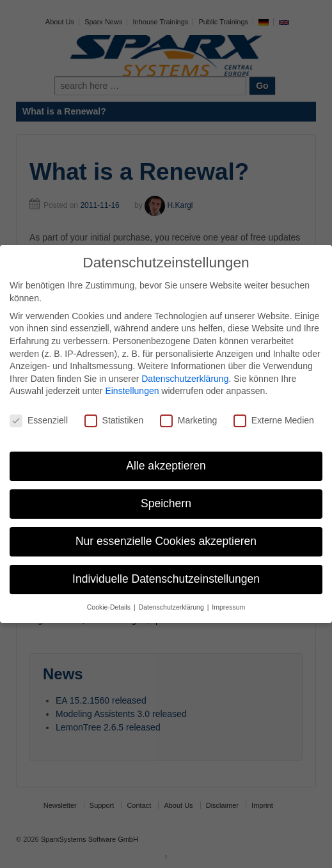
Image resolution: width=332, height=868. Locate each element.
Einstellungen (132, 391)
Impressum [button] (228, 607)
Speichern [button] (166, 503)
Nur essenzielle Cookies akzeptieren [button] (166, 541)
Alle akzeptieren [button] (166, 466)
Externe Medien (274, 421)
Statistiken (114, 421)
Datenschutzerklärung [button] (172, 607)
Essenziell (39, 421)
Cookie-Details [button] (110, 607)
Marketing (188, 421)
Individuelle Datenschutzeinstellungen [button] (166, 579)
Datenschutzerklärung (185, 379)
